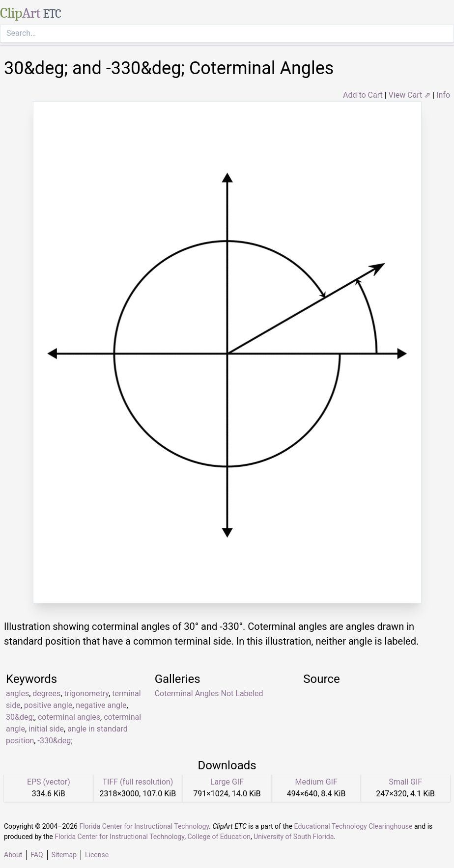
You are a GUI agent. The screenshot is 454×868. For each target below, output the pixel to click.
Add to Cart (363, 95)
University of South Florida (294, 837)
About (13, 855)
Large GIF (227, 782)
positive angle (48, 705)
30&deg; (20, 717)
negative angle (101, 705)
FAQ (37, 855)
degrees (46, 693)
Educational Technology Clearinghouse (354, 826)
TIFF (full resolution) (138, 782)
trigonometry (86, 693)
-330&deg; (55, 741)
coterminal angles (69, 717)
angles (17, 693)
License (97, 855)
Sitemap (64, 855)
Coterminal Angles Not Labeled (209, 693)
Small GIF (405, 782)
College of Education (219, 837)
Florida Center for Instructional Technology (144, 826)
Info (443, 95)
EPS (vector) (49, 782)
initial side (46, 729)
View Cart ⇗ (410, 95)
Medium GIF (316, 782)
